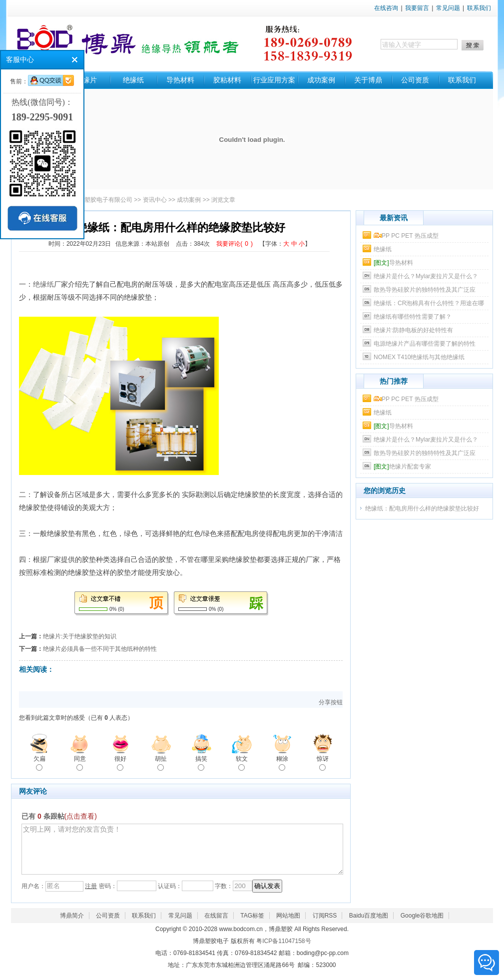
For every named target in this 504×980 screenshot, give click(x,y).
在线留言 (216, 925)
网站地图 (288, 925)
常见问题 (448, 8)
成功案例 (321, 80)
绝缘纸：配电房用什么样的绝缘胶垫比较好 (422, 508)
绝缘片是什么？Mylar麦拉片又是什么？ (426, 276)
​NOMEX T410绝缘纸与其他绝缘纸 (419, 357)
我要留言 (417, 8)
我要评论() (235, 244)
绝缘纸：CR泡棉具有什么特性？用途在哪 (429, 303)
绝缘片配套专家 (402, 467)
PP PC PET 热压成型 (406, 236)
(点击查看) (81, 816)
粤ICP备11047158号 (283, 950)
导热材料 (180, 80)
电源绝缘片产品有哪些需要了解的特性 (425, 344)
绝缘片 (86, 80)
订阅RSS (325, 925)
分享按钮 (331, 702)
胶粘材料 (227, 80)
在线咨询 (386, 8)
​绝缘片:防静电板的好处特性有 (413, 330)
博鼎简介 (72, 925)
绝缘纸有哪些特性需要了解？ (413, 317)
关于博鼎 (368, 80)
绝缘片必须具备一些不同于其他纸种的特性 (100, 649)
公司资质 (415, 80)
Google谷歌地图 (422, 925)
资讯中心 (155, 200)
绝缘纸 (133, 80)
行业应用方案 (274, 80)
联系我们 (479, 8)
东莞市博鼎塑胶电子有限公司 (93, 200)
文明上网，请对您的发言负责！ (182, 854)
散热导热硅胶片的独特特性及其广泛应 (425, 290)
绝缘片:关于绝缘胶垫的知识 (80, 636)
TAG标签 (252, 925)
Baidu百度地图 (369, 925)
